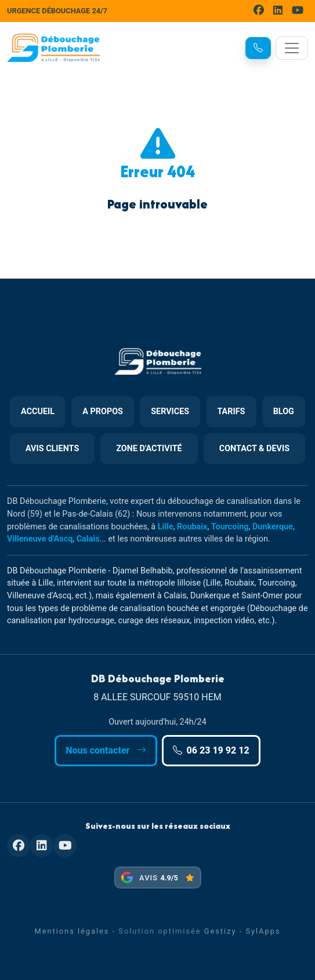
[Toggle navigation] (292, 48)
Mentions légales (72, 931)
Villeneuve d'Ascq (40, 539)
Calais (88, 539)
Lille (166, 527)
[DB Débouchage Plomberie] (53, 48)
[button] (258, 48)
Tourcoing (230, 527)
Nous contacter (106, 750)
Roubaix (192, 527)
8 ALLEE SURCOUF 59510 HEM (157, 697)
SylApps (263, 931)
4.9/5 (169, 878)
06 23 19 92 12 (211, 750)
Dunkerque (273, 527)
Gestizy (220, 931)
